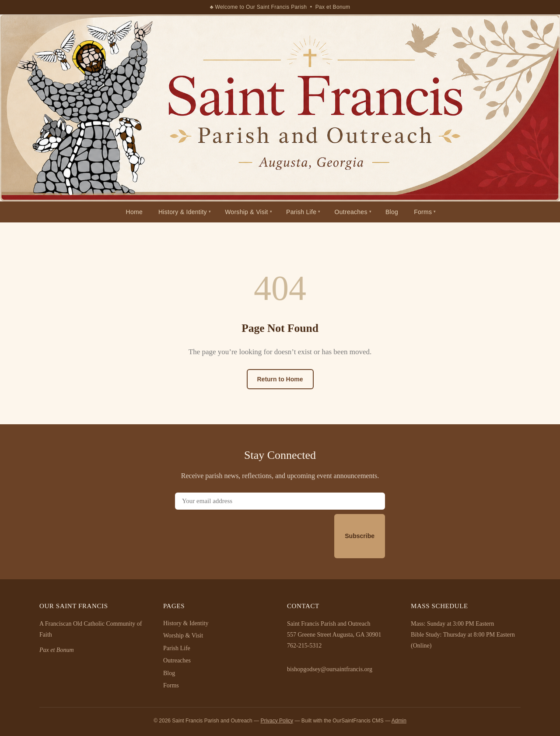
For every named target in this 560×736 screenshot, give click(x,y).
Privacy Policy (277, 721)
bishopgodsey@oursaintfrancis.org (330, 669)
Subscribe (360, 536)
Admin (399, 721)
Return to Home (280, 379)
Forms (423, 212)
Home (134, 212)
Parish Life (301, 212)
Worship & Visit (247, 212)
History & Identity (183, 212)
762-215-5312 (304, 646)
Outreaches (351, 212)
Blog (392, 212)
